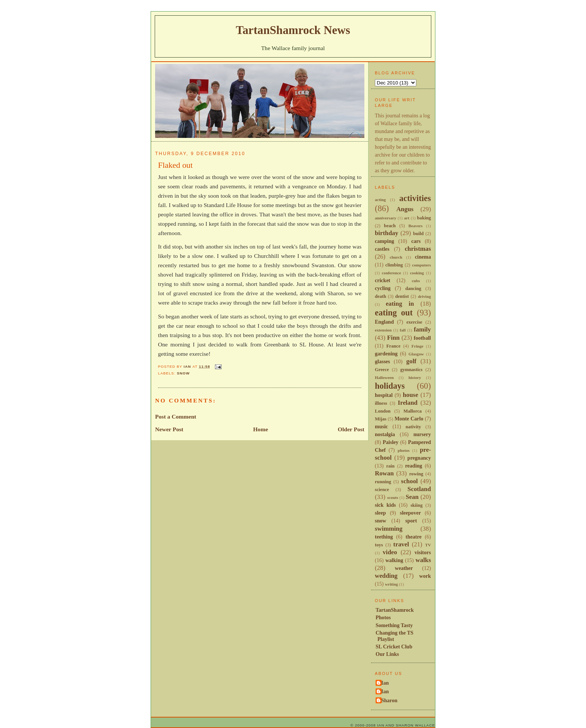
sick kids (385, 505)
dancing (413, 289)
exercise (414, 322)
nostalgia (385, 434)
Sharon (389, 700)
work (425, 576)
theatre (414, 537)
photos (404, 450)
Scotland (419, 489)
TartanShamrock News (293, 30)
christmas (418, 249)
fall (403, 330)
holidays (390, 386)
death (380, 296)
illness (381, 403)
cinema (423, 257)
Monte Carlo (409, 419)
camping (384, 241)
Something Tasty (394, 625)
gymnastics (411, 370)
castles (382, 249)
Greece (382, 370)
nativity (413, 427)
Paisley (391, 442)
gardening (386, 354)
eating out (394, 313)
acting (380, 200)
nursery (422, 434)
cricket (383, 280)
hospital (384, 395)
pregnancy (419, 458)
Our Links (387, 654)
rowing (416, 474)
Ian (385, 683)
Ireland (408, 403)
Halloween (384, 377)
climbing (394, 265)
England (384, 322)
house (411, 395)
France (394, 346)
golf (411, 361)
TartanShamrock (395, 610)
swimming (389, 529)
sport (411, 521)
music (381, 426)
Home (260, 429)
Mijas (381, 419)
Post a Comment (176, 417)
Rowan (384, 473)
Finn (394, 338)
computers (422, 265)
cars (416, 241)
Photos (383, 617)
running (383, 482)
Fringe (417, 346)
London (383, 411)
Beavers (416, 226)
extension (383, 330)
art (407, 218)
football (422, 338)
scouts (393, 497)
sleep (380, 513)
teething (384, 537)
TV (428, 545)
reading (414, 466)
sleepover (410, 513)
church (396, 257)
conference (392, 273)
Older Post (351, 429)
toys (379, 545)
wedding (386, 576)
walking (394, 560)
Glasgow (416, 354)
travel (401, 544)
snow (183, 373)
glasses (383, 361)
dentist (402, 296)
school (409, 481)
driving (424, 296)
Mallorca (413, 411)
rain (390, 466)
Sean (412, 497)
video (390, 552)
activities (415, 198)
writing (391, 584)
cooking (417, 273)
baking (424, 218)
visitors (423, 552)
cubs (416, 281)
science (382, 490)
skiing (416, 505)
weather (404, 568)
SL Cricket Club (394, 647)
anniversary (385, 218)
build (418, 234)
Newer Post (169, 429)
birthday (387, 233)
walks (423, 560)
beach (390, 226)
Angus (405, 209)
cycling (383, 288)
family (422, 329)
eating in (400, 304)
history (415, 377)
